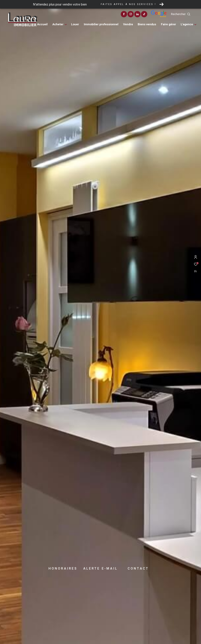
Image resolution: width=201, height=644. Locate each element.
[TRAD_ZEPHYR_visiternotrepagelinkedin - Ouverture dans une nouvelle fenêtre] (145, 14)
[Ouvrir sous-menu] (66, 25)
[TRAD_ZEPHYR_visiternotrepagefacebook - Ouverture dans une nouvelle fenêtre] (131, 14)
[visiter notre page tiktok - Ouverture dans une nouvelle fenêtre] (151, 14)
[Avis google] (166, 16)
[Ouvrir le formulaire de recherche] (188, 14)
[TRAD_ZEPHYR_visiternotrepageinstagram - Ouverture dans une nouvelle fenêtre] (138, 14)
